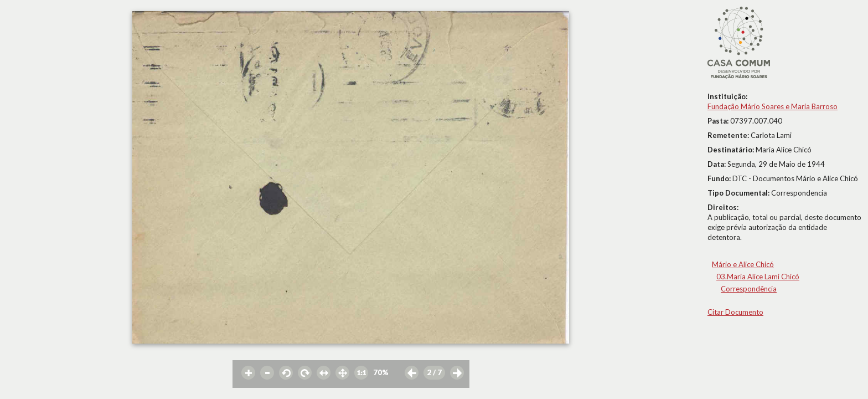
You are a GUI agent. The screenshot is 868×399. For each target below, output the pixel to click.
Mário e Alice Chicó (743, 264)
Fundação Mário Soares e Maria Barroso (773, 106)
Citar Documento (735, 312)
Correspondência (749, 289)
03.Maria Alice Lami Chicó (758, 277)
